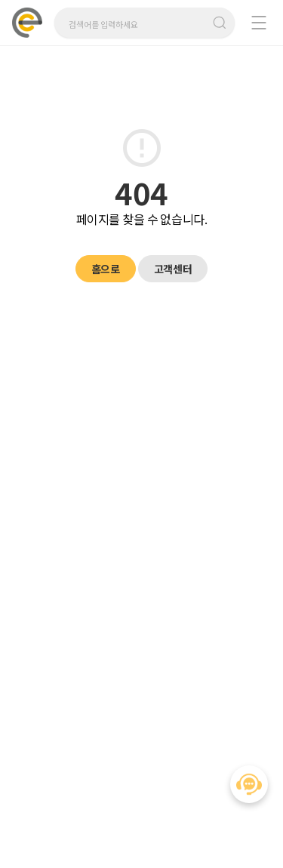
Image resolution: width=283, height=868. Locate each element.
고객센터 (173, 269)
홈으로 (106, 269)
